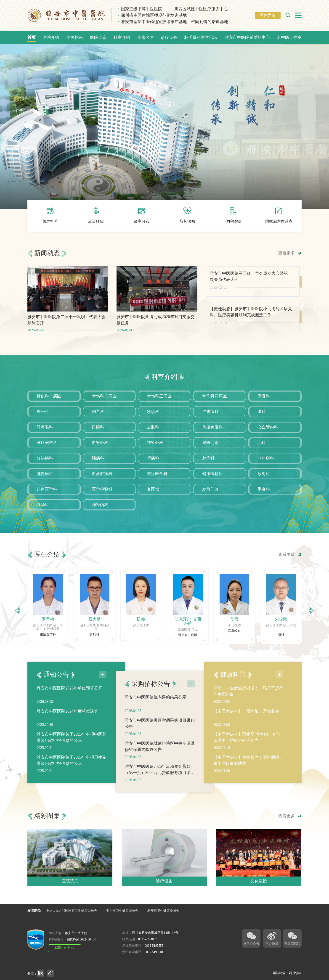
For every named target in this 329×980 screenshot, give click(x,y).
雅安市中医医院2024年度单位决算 (67, 689)
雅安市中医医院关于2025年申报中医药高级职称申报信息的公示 (72, 715)
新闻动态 (47, 275)
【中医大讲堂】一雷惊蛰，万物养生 (246, 689)
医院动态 (98, 37)
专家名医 (146, 37)
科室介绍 (122, 37)
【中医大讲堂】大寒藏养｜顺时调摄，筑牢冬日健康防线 (248, 738)
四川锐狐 (295, 973)
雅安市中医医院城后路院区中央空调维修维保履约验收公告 (160, 769)
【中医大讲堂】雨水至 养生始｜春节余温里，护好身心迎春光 (247, 715)
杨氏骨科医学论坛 (201, 37)
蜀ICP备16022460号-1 (82, 939)
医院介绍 (51, 37)
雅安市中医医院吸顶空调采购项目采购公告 (160, 746)
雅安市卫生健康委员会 (163, 911)
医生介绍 (47, 577)
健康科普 (233, 652)
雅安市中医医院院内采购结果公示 (156, 719)
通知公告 (56, 652)
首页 (32, 37)
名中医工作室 (289, 37)
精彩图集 (47, 838)
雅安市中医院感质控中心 (247, 37)
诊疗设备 (169, 37)
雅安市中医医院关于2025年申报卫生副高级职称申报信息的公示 (72, 738)
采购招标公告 (151, 706)
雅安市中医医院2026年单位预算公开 (69, 666)
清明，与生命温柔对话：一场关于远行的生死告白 (248, 669)
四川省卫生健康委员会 (122, 911)
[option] (48, 628)
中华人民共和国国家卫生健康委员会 (72, 911)
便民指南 (75, 37)
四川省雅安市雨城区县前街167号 (155, 933)
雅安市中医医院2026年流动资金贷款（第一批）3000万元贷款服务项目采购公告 (160, 792)
